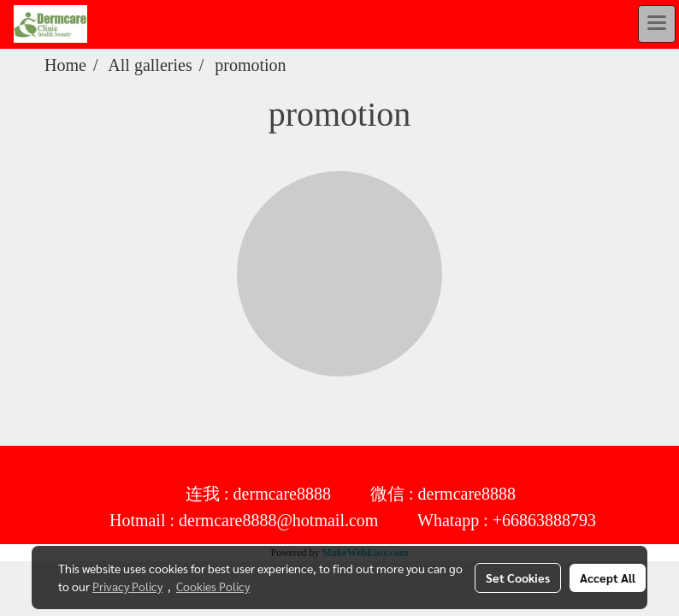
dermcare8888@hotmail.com (278, 521)
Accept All (608, 577)
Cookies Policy (213, 586)
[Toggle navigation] (657, 24)
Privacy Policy (127, 586)
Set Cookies (518, 577)
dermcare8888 (282, 495)
